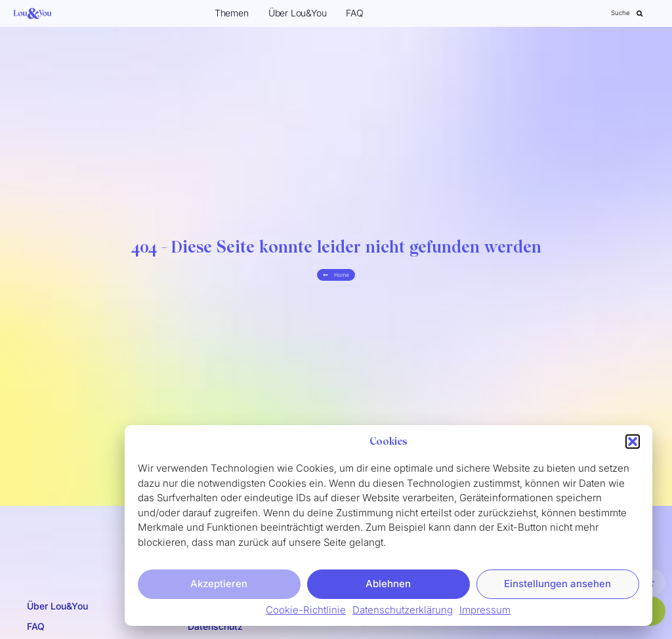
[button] (633, 445)
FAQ (354, 13)
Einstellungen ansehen (557, 587)
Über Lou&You (298, 13)
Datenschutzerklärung (403, 613)
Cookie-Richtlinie (306, 613)
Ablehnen (388, 587)
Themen (232, 13)
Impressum (485, 613)
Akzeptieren (219, 587)
